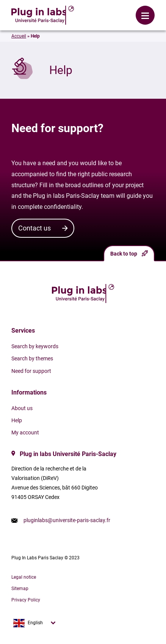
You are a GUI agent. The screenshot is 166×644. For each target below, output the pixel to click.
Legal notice (24, 577)
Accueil (19, 36)
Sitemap (20, 589)
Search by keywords (35, 346)
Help (17, 420)
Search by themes (32, 358)
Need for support (31, 371)
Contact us (34, 228)
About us (22, 408)
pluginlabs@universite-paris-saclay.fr (67, 520)
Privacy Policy (26, 600)
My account (25, 432)
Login (84, 9)
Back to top (129, 253)
